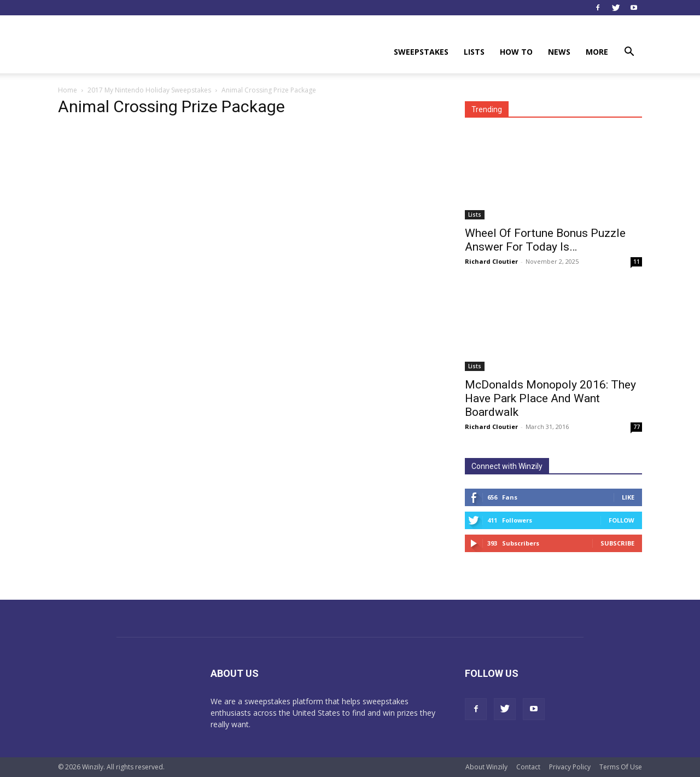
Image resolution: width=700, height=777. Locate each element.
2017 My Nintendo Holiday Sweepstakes (149, 90)
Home (68, 90)
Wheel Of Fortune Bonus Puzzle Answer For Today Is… (545, 240)
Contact (528, 767)
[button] (629, 53)
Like (628, 497)
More (597, 52)
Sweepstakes (421, 52)
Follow (622, 520)
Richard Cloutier (491, 261)
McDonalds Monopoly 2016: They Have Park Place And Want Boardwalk (550, 398)
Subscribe (617, 543)
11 (637, 262)
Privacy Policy (570, 767)
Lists (474, 52)
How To (516, 52)
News (559, 52)
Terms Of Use (621, 767)
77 (637, 427)
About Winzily (486, 767)
